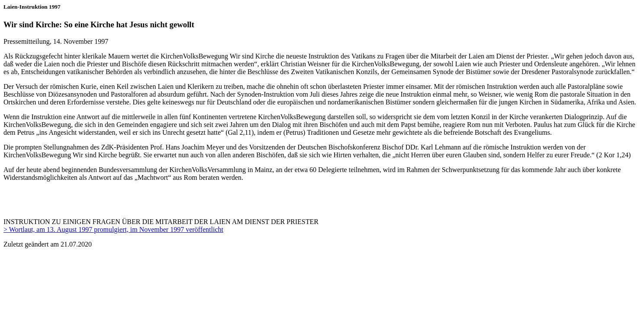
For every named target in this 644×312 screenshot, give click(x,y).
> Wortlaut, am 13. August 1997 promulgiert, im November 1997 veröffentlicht (113, 229)
